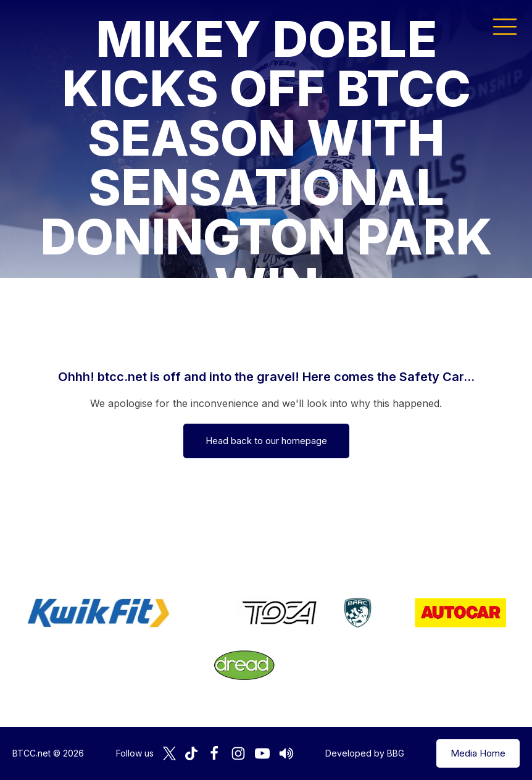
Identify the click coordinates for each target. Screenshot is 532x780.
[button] (505, 26)
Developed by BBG (365, 753)
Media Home (478, 753)
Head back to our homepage (266, 441)
